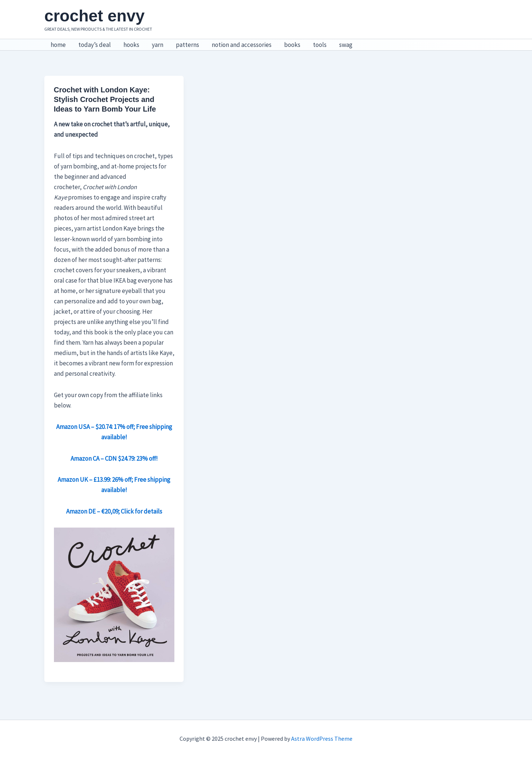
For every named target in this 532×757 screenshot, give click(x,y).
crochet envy (94, 16)
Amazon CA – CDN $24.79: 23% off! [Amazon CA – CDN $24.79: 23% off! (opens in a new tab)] (114, 458)
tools (320, 45)
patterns (187, 45)
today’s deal (95, 45)
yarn (158, 45)
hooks (131, 45)
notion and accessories (242, 45)
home (58, 45)
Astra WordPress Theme (322, 739)
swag (346, 45)
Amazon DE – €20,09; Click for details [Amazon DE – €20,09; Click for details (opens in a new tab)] (114, 511)
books (292, 45)
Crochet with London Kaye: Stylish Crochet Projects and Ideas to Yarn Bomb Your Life (105, 99)
